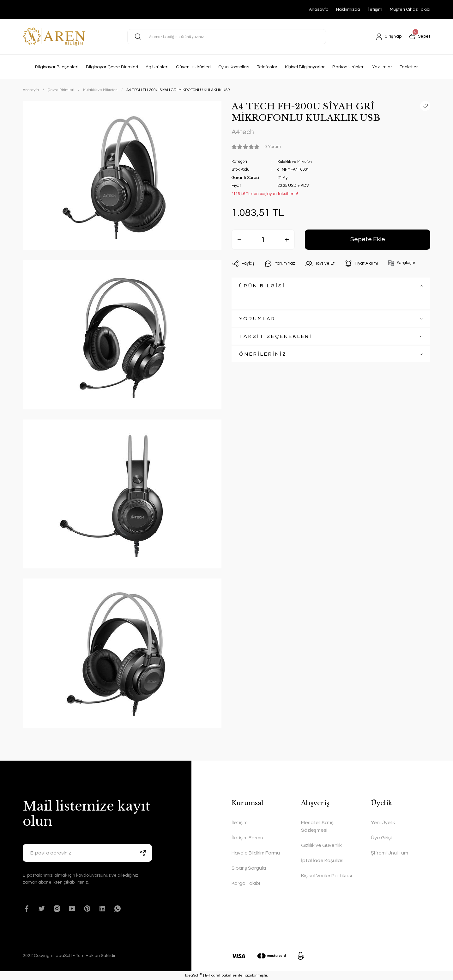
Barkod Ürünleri (348, 67)
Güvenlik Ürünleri (193, 67)
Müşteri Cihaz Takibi (410, 9)
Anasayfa (319, 9)
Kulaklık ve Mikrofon (296, 162)
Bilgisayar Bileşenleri (57, 67)
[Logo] (54, 37)
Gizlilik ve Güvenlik (321, 845)
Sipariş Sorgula (249, 868)
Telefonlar (267, 67)
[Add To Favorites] (425, 106)
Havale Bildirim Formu (256, 853)
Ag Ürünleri (157, 67)
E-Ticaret (213, 975)
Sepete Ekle (368, 240)
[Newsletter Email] (87, 853)
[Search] (227, 37)
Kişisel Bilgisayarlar (305, 67)
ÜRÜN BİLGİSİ (262, 287)
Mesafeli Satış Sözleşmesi (317, 826)
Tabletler (409, 67)
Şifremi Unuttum (390, 853)
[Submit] (143, 853)
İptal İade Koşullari (322, 861)
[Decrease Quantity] (239, 241)
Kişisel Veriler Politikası (326, 876)
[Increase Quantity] (287, 241)
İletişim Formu (247, 838)
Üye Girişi (381, 838)
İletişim (375, 9)
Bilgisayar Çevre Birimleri (112, 67)
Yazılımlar (382, 67)
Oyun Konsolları (234, 67)
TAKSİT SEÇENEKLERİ (276, 337)
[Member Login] (388, 37)
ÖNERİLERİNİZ (263, 355)
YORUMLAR (257, 320)
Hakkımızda (348, 9)
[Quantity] (263, 241)
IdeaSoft (193, 975)
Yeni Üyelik (383, 823)
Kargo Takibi (246, 883)
